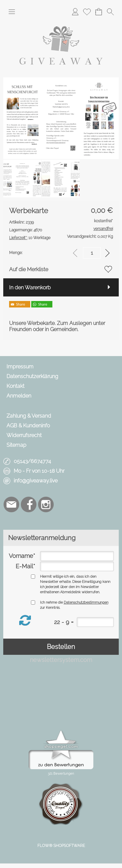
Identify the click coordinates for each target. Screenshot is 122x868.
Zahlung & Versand (29, 416)
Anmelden (19, 396)
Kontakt (15, 386)
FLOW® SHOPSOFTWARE (61, 846)
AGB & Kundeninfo (28, 426)
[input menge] (92, 253)
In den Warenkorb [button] (30, 288)
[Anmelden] (75, 12)
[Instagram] (46, 504)
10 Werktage (30, 238)
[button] (12, 12)
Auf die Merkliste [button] (29, 269)
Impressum (20, 367)
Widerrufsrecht (24, 435)
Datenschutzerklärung (32, 376)
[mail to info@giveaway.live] (11, 504)
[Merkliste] (87, 12)
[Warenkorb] (99, 12)
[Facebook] (29, 504)
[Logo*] (61, 22)
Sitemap (16, 445)
